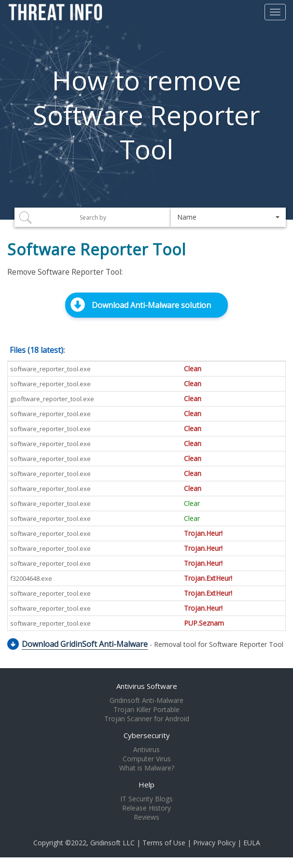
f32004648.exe (31, 578)
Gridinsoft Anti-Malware (146, 700)
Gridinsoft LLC (112, 843)
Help (146, 784)
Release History (146, 808)
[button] (228, 217)
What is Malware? (147, 768)
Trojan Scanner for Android (147, 719)
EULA (252, 843)
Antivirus (146, 750)
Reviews (146, 817)
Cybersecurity (147, 735)
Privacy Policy (214, 843)
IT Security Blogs (146, 799)
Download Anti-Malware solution (151, 305)
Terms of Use (164, 843)
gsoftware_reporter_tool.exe (52, 399)
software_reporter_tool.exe (50, 369)
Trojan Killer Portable (146, 710)
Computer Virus (147, 759)
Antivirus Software (147, 686)
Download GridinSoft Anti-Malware (85, 644)
